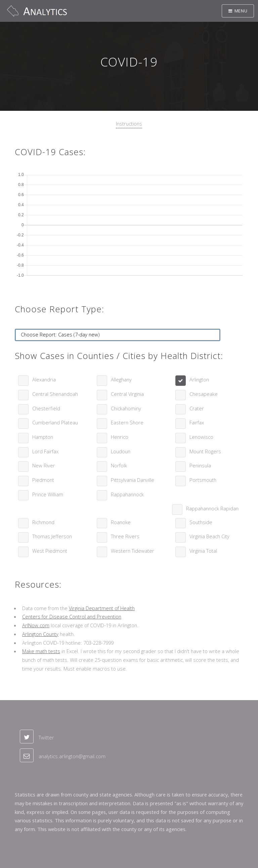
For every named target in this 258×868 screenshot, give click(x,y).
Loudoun (121, 451)
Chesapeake (204, 394)
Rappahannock (127, 494)
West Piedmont (50, 551)
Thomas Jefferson (52, 536)
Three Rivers (125, 536)
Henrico (120, 437)
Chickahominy (126, 408)
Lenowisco (201, 437)
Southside (201, 522)
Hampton (43, 437)
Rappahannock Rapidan (212, 508)
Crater (197, 408)
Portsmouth (203, 480)
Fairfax (197, 422)
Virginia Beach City (209, 536)
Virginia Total (203, 551)
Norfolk (119, 465)
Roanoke (121, 522)
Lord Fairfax (45, 451)
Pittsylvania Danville (133, 480)
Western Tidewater (133, 551)
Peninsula (200, 465)
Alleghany (121, 379)
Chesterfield (46, 408)
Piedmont (43, 480)
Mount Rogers (205, 451)
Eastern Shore (127, 422)
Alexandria (44, 379)
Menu (241, 11)
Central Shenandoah (55, 394)
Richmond (43, 522)
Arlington (199, 379)
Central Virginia (127, 394)
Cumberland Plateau (55, 422)
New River (44, 465)
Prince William (48, 494)
